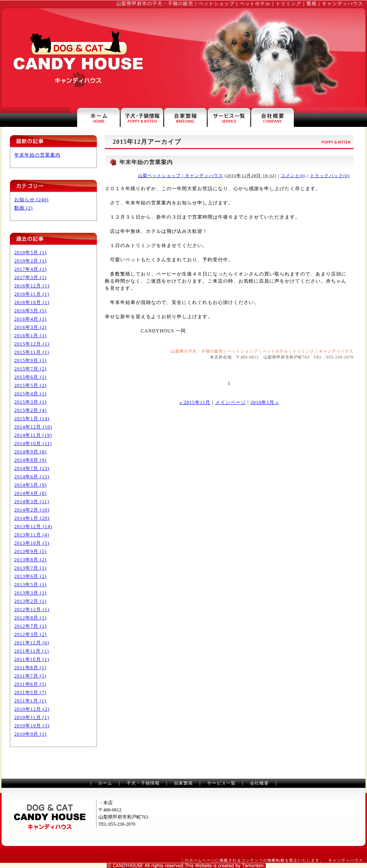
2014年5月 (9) (30, 485)
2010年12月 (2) (32, 709)
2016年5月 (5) (30, 311)
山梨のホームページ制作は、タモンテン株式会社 (186, 866)
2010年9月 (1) (30, 734)
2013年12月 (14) (33, 526)
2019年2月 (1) (30, 261)
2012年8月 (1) (30, 618)
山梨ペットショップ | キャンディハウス (181, 175)
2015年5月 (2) (30, 385)
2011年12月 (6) (32, 643)
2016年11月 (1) (32, 294)
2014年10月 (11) (33, 443)
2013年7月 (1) (30, 568)
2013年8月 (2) (30, 560)
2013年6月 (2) (30, 576)
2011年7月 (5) (30, 676)
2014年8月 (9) (30, 460)
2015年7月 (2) (30, 369)
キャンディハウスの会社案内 (272, 117)
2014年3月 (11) (32, 502)
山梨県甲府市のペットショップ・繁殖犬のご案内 (185, 117)
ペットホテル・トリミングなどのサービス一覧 (229, 117)
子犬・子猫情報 (143, 783)
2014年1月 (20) (32, 518)
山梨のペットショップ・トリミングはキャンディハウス (76, 58)
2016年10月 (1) (32, 302)
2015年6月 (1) (30, 377)
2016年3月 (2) (30, 327)
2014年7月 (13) (32, 468)
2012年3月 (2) (30, 634)
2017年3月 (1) (30, 277)
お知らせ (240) (31, 200)
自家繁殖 (183, 783)
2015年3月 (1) (30, 402)
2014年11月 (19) (33, 435)
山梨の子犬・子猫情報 (142, 117)
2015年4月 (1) (30, 394)
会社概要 (259, 783)
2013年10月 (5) (32, 543)
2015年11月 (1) (32, 352)
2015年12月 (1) (32, 344)
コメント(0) (293, 175)
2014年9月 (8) (30, 452)
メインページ (231, 402)
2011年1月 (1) (30, 701)
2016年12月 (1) (32, 286)
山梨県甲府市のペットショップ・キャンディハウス (98, 117)
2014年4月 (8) (30, 493)
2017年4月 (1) (30, 269)
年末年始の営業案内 (37, 155)
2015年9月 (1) (30, 360)
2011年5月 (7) (30, 693)
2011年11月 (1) (32, 651)
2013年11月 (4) (32, 535)
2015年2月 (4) (30, 410)
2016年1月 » (265, 402)
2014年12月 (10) (33, 427)
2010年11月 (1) (32, 717)
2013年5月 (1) (30, 585)
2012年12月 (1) (32, 609)
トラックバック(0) (330, 175)
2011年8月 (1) (30, 668)
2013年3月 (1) (30, 593)
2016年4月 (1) (30, 319)
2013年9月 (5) (30, 551)
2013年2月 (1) (30, 601)
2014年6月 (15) (32, 477)
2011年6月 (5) (30, 684)
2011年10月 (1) (32, 659)
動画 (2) (24, 208)
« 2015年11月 (195, 402)
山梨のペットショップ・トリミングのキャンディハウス (50, 817)
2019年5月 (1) (30, 253)
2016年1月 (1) (30, 336)
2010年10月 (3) (32, 726)
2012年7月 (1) (30, 626)
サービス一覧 (221, 783)
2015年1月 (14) (32, 419)
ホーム (105, 783)
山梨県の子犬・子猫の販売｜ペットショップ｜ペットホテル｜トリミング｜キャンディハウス (262, 351)
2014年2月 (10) (32, 510)
